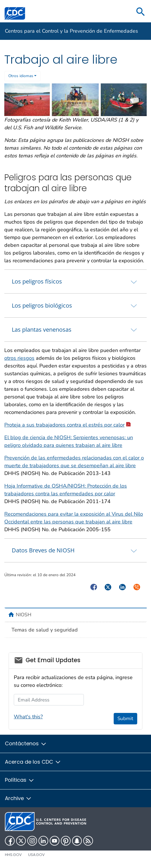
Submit (125, 719)
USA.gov (36, 855)
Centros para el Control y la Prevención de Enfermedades (71, 31)
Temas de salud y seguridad (45, 630)
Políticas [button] (20, 780)
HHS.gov (13, 855)
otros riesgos (19, 358)
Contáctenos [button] (26, 743)
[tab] (75, 281)
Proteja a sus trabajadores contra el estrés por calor (67, 425)
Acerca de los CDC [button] (33, 762)
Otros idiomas (21, 76)
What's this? (28, 717)
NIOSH (24, 615)
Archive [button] (18, 798)
